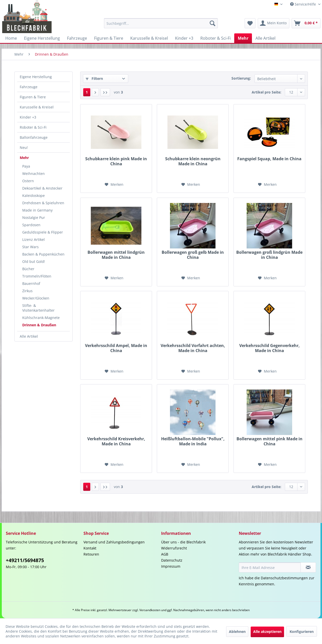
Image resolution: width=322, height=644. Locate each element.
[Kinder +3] (184, 38)
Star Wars (30, 247)
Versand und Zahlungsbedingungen (114, 542)
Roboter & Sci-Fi (33, 127)
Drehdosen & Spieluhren (43, 203)
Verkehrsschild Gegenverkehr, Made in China (270, 348)
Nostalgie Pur (34, 217)
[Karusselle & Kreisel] (149, 38)
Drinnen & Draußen (39, 325)
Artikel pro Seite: (266, 92)
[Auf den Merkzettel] (114, 185)
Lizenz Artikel (34, 239)
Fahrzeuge (29, 87)
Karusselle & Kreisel (37, 107)
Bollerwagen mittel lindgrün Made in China (116, 255)
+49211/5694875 (25, 560)
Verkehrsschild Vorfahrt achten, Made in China (193, 348)
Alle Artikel (29, 336)
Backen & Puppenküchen (43, 254)
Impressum (171, 566)
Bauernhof (31, 283)
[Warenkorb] (306, 23)
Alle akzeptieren (267, 631)
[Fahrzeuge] (77, 38)
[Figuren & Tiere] (109, 38)
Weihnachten (34, 174)
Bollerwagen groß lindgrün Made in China (269, 255)
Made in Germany (37, 210)
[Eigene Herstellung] (42, 38)
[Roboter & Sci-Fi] (216, 38)
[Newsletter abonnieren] (308, 567)
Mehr (24, 158)
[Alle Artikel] (265, 38)
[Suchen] (212, 23)
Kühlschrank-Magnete (41, 318)
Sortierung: (241, 78)
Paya (26, 166)
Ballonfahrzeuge (34, 137)
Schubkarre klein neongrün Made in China (193, 161)
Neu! (24, 147)
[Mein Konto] (274, 23)
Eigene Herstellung (36, 77)
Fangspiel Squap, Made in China (269, 159)
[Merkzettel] (250, 23)
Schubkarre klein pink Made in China (116, 161)
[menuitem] (161, 23)
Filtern (94, 78)
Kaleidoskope (34, 195)
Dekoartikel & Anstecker (42, 188)
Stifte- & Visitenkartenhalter (38, 308)
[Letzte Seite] (105, 92)
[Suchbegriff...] (161, 23)
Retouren (91, 554)
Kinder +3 (28, 117)
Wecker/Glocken (36, 298)
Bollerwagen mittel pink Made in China (270, 441)
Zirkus (27, 291)
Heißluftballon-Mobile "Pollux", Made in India (193, 441)
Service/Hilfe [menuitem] (304, 4)
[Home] (11, 38)
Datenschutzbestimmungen (284, 578)
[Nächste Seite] (95, 92)
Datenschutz (172, 560)
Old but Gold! (34, 261)
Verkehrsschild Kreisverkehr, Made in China (116, 441)
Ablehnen (237, 631)
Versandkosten (150, 610)
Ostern (28, 181)
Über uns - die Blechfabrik (183, 542)
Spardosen (31, 225)
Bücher (28, 269)
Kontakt (90, 548)
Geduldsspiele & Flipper (43, 232)
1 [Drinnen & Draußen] (87, 92)
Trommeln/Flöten (37, 276)
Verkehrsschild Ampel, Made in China (116, 348)
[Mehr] (243, 38)
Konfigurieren (302, 631)
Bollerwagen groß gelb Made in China (193, 255)
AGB (165, 554)
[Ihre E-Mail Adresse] (270, 567)
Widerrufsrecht (174, 548)
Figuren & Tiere (33, 97)
